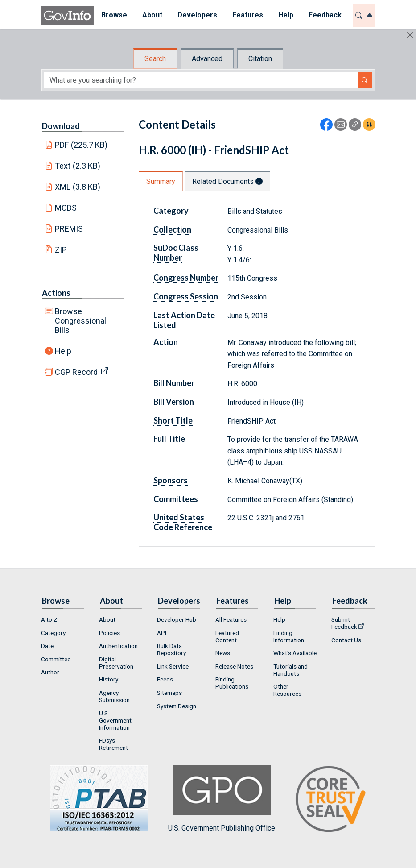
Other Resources (287, 690)
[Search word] (201, 80)
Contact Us (346, 640)
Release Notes (234, 666)
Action (166, 342)
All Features (231, 619)
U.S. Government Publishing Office (222, 799)
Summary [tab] (161, 181)
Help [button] (286, 15)
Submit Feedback (344, 623)
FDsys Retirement (113, 744)
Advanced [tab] (207, 59)
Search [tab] (155, 59)
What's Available (295, 653)
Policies (109, 633)
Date (47, 646)
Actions (56, 293)
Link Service (173, 666)
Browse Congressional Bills (80, 321)
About (107, 619)
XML (78, 187)
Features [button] (248, 15)
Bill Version (174, 402)
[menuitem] (114, 15)
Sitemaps (169, 693)
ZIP (61, 250)
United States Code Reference (183, 522)
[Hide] (410, 35)
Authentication (118, 646)
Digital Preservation (116, 663)
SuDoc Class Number (176, 253)
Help (63, 351)
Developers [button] (197, 15)
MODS (66, 208)
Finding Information (289, 636)
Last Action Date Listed (184, 320)
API (162, 633)
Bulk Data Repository (171, 649)
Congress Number (186, 278)
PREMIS (69, 229)
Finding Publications (232, 683)
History (109, 679)
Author (50, 672)
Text (78, 166)
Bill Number (174, 383)
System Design (177, 706)
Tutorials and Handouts (290, 670)
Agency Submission (114, 696)
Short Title (173, 420)
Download (61, 126)
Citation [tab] (260, 59)
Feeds (165, 679)
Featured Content (227, 636)
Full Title (169, 439)
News (223, 653)
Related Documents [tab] (227, 181)
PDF (81, 145)
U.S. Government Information (115, 720)
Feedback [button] (325, 15)
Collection (172, 229)
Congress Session (186, 296)
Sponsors (171, 480)
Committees (176, 499)
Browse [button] (114, 15)
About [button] (152, 15)
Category (171, 211)
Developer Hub (177, 619)
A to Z (49, 619)
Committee (56, 659)
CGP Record (76, 372)
